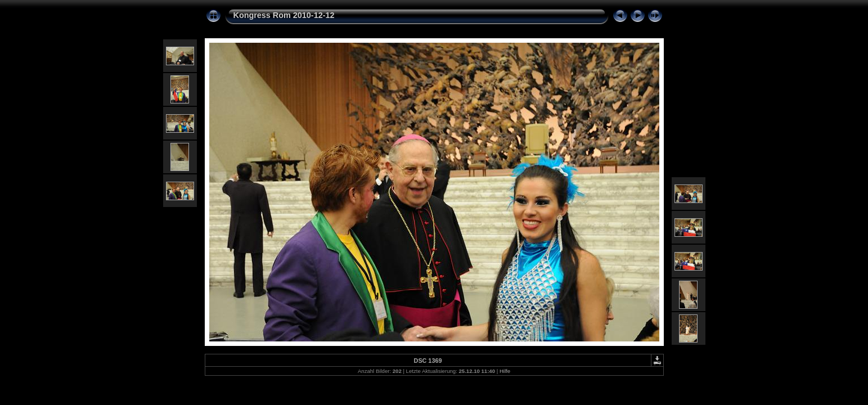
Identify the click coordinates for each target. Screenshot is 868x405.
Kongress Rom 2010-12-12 (284, 15)
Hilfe (505, 371)
